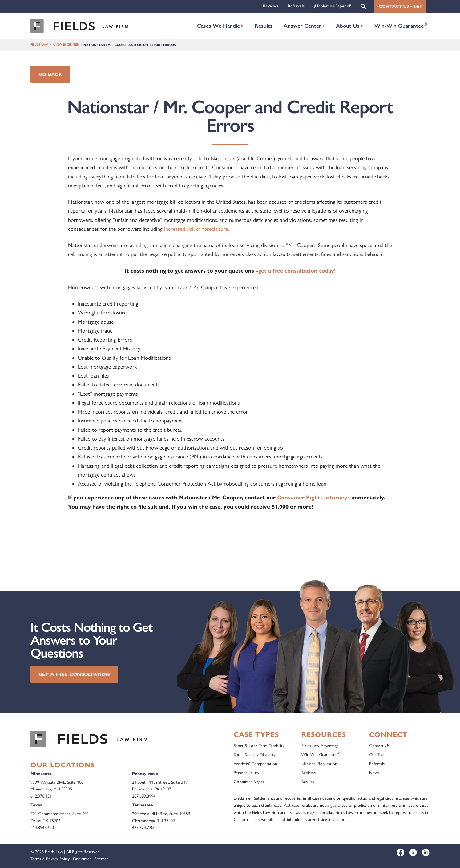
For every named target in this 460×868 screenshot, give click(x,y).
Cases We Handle (218, 26)
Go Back (50, 74)
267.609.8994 (144, 796)
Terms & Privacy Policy (50, 859)
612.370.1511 (42, 796)
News (374, 773)
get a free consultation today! (297, 271)
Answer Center (303, 26)
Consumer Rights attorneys (313, 498)
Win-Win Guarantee (401, 25)
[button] (364, 6)
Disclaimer (82, 859)
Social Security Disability (255, 755)
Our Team (378, 755)
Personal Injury (246, 773)
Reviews (271, 6)
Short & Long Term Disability (259, 746)
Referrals (296, 6)
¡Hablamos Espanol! (333, 6)
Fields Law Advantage (320, 746)
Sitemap (101, 859)
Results (264, 26)
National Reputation (319, 764)
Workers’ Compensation (255, 764)
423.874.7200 (144, 828)
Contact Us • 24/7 (400, 6)
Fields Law (39, 45)
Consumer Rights (249, 782)
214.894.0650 (42, 828)
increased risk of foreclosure (196, 229)
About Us (348, 26)
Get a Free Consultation (74, 674)
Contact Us (379, 746)
